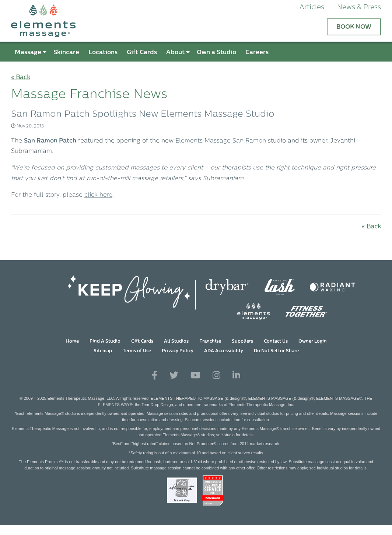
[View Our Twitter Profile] (174, 376)
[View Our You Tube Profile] (195, 376)
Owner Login (313, 342)
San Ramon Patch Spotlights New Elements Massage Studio (143, 115)
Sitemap (103, 351)
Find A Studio (105, 342)
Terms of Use (137, 351)
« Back (21, 78)
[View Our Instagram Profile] (216, 376)
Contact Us (276, 342)
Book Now (354, 27)
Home (72, 342)
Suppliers (242, 342)
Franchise (210, 342)
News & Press (359, 8)
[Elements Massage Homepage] (196, 21)
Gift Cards (142, 342)
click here (98, 195)
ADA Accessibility (224, 351)
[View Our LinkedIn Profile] (236, 376)
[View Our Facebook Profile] (155, 376)
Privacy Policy (178, 351)
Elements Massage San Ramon (221, 141)
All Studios (176, 342)
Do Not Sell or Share (276, 351)
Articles (312, 8)
